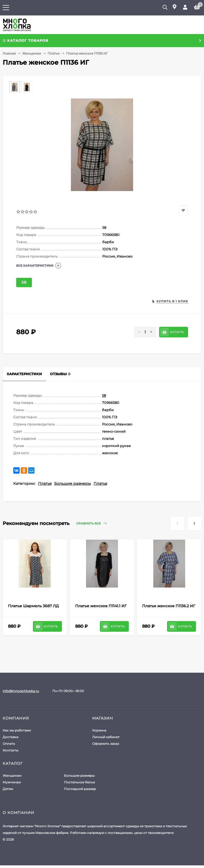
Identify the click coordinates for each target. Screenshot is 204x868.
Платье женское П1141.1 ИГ (101, 606)
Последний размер (80, 789)
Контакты (10, 750)
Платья (54, 53)
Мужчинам (12, 782)
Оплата (9, 744)
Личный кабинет (106, 737)
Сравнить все (91, 524)
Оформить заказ (106, 744)
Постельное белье (79, 782)
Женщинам (32, 53)
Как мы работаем (17, 730)
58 (24, 282)
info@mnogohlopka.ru (21, 691)
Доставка (10, 737)
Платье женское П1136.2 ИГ (169, 606)
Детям (8, 789)
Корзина (99, 730)
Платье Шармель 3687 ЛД (33, 606)
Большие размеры (73, 483)
